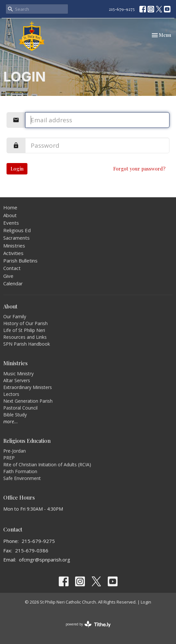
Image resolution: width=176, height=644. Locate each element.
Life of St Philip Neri (24, 330)
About (10, 215)
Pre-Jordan (15, 451)
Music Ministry (18, 374)
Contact (12, 268)
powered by (88, 624)
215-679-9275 (122, 9)
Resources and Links (25, 337)
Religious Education (27, 441)
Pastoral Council (20, 408)
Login (17, 169)
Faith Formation (20, 471)
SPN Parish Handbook (27, 344)
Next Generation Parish (28, 401)
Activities (13, 253)
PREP (9, 458)
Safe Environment (22, 478)
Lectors (11, 394)
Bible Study (15, 415)
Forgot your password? (139, 169)
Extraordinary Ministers (28, 387)
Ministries (14, 246)
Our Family (15, 316)
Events (11, 223)
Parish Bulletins (20, 261)
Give (8, 276)
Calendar (13, 283)
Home (10, 207)
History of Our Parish (25, 323)
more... (11, 421)
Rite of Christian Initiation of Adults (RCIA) (47, 464)
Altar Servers (17, 380)
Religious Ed (17, 230)
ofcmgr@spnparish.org (45, 560)
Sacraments (16, 238)
